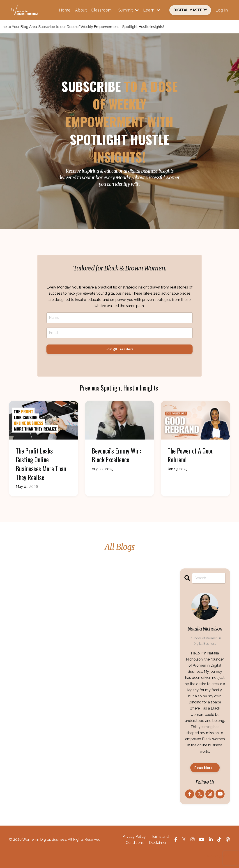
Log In (222, 10)
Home (65, 10)
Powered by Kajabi (216, 856)
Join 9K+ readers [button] (120, 349)
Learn (152, 10)
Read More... (205, 768)
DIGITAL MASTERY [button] (190, 10)
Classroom (101, 10)
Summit (129, 10)
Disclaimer (158, 843)
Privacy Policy (134, 837)
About (81, 10)
